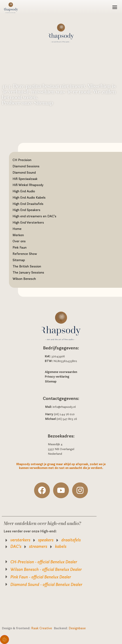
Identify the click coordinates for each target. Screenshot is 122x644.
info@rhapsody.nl (64, 407)
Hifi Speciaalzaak (25, 179)
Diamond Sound (24, 172)
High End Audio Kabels (29, 197)
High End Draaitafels (28, 204)
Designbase (77, 628)
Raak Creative (43, 628)
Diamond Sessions (26, 166)
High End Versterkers (28, 222)
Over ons (19, 241)
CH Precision (22, 160)
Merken (18, 235)
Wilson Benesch (24, 279)
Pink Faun (20, 247)
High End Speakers (26, 210)
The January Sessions (28, 272)
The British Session (27, 266)
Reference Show (25, 254)
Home (17, 229)
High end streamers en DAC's (34, 216)
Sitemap (19, 260)
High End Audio (24, 191)
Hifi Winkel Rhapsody (28, 185)
